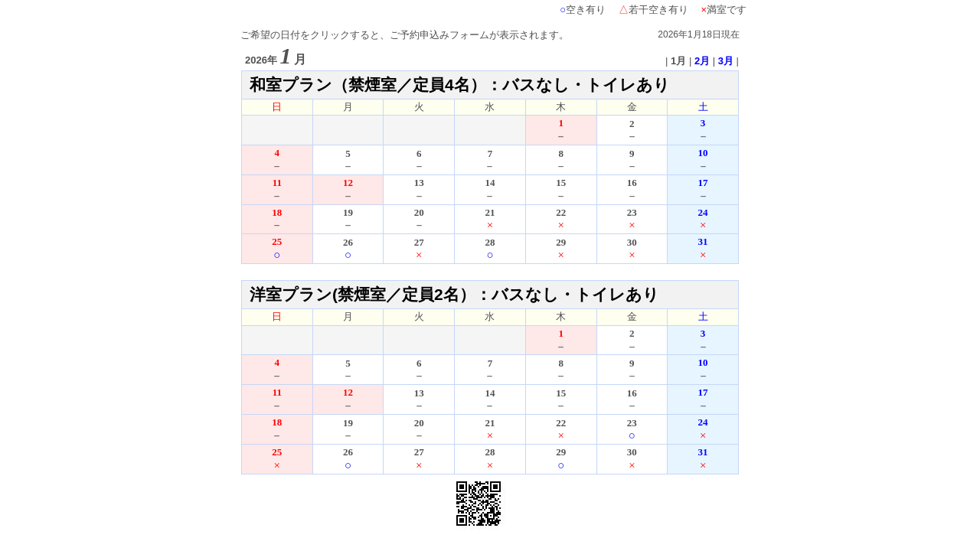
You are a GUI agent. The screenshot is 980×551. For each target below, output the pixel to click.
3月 (726, 61)
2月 (702, 61)
